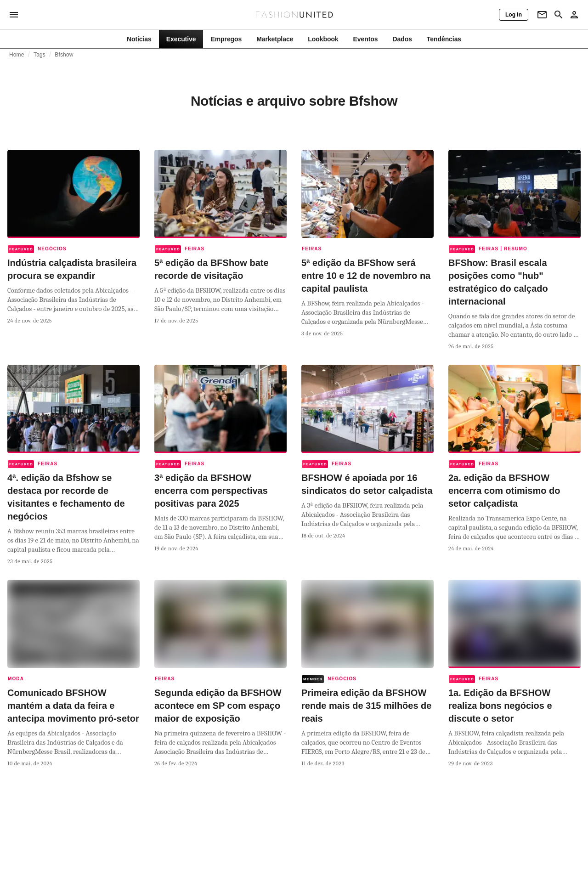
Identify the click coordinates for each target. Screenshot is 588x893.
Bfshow (64, 55)
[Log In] (514, 15)
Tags (40, 55)
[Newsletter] (542, 15)
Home (17, 55)
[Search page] (559, 15)
